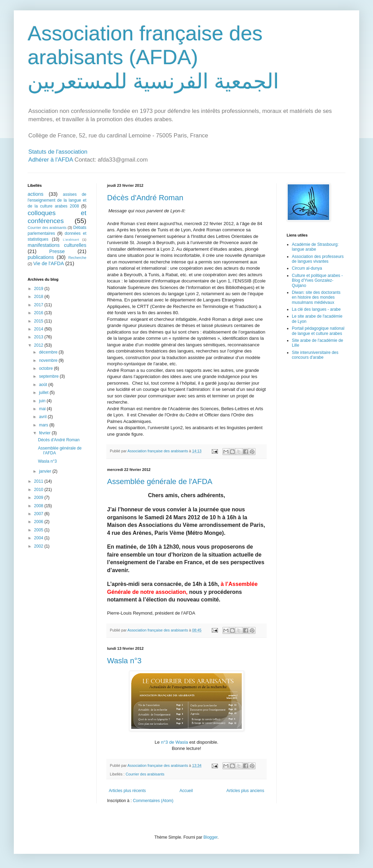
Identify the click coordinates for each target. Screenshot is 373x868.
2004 (39, 538)
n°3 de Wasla (174, 742)
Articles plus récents (127, 791)
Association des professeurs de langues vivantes (318, 259)
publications (41, 257)
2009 (39, 498)
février (45, 433)
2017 (39, 305)
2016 (39, 313)
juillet (44, 393)
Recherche (77, 258)
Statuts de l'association (58, 152)
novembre (49, 360)
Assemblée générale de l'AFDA (160, 481)
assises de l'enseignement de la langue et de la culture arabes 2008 (57, 200)
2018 (39, 297)
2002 (39, 546)
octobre (46, 368)
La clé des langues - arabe (316, 309)
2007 (39, 514)
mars (44, 425)
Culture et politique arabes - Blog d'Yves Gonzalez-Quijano (317, 281)
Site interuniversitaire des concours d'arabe (315, 355)
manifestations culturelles (57, 245)
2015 (39, 321)
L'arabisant (71, 239)
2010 (39, 490)
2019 (39, 289)
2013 (39, 337)
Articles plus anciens (245, 791)
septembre (49, 376)
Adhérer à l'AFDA (51, 160)
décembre (49, 352)
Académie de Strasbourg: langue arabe (315, 247)
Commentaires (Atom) (153, 801)
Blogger (211, 837)
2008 (39, 506)
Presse (57, 251)
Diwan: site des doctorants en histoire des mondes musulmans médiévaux (316, 297)
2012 (39, 345)
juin (43, 401)
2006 (39, 522)
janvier (46, 471)
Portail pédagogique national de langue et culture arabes (318, 331)
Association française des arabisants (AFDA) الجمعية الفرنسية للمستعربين (153, 57)
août (44, 385)
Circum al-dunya (307, 268)
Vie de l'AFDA (49, 263)
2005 (39, 530)
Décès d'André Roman (145, 198)
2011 (39, 481)
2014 (39, 329)
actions (36, 194)
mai (43, 409)
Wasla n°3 (124, 661)
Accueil (186, 791)
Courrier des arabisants (145, 774)
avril (43, 417)
